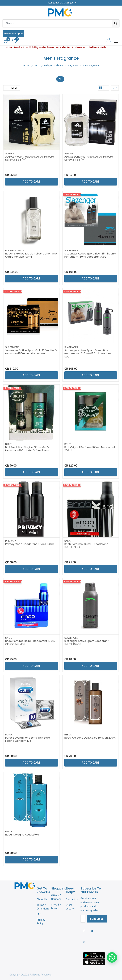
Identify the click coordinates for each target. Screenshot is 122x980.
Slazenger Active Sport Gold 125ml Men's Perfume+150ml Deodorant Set (31, 352)
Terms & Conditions (43, 907)
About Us (42, 899)
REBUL (68, 734)
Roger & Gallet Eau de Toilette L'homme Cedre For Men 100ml (31, 255)
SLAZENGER (71, 250)
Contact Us (72, 899)
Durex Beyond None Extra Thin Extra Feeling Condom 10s (28, 739)
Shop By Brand (56, 906)
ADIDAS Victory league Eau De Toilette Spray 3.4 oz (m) (30, 158)
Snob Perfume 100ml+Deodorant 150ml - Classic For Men (31, 642)
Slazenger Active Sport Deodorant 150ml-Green (87, 642)
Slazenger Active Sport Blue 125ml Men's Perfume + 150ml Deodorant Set (90, 255)
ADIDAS (10, 153)
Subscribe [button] (97, 919)
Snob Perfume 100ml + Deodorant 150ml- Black (86, 545)
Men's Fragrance (91, 65)
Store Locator (70, 907)
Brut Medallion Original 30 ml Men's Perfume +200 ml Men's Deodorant (28, 449)
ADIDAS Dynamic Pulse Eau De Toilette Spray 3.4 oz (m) (89, 158)
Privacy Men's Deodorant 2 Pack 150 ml (30, 544)
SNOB (68, 541)
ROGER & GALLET (15, 250)
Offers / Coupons (56, 897)
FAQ (39, 914)
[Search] (116, 23)
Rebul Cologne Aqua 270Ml (22, 835)
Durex (9, 734)
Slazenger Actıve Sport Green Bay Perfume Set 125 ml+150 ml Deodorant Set (89, 353)
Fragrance (73, 65)
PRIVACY (11, 541)
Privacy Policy (41, 922)
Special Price (71, 194)
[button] (115, 88)
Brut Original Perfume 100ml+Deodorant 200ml (90, 449)
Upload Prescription (14, 34)
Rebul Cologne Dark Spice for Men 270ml (90, 738)
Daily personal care (53, 65)
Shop (37, 65)
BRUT (8, 444)
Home (26, 65)
